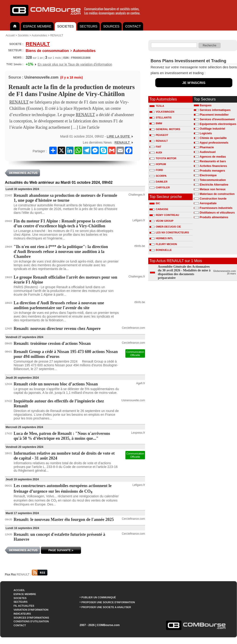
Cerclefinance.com (133, 328)
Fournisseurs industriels (216, 208)
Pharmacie (207, 147)
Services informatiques (215, 110)
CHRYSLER (160, 187)
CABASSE (159, 209)
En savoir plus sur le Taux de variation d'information (75, 64)
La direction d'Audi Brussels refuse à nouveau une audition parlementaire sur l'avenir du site (59, 305)
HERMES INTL (161, 238)
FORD (156, 170)
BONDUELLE (161, 250)
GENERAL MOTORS (165, 129)
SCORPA (158, 176)
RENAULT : (32, 575)
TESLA (157, 106)
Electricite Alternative (214, 185)
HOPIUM (158, 164)
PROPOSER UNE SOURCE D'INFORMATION (108, 602)
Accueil (10, 35)
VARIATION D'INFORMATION (31, 610)
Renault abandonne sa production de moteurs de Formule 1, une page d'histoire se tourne (65, 198)
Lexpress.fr (138, 433)
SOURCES (111, 26)
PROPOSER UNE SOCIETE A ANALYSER (106, 607)
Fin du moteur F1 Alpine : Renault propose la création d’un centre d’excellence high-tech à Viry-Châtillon (62, 223)
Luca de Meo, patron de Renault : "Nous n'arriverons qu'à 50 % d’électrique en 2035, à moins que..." (62, 436)
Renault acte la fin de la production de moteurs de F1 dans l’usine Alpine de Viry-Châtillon (72, 90)
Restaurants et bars (213, 161)
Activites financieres (213, 166)
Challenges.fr (137, 195)
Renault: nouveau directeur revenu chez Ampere (57, 329)
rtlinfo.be (140, 246)
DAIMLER (158, 182)
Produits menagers (212, 171)
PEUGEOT (159, 135)
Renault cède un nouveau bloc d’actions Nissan (56, 384)
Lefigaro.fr (139, 220)
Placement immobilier (214, 115)
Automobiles (39, 35)
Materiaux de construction (217, 194)
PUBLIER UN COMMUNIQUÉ (99, 597)
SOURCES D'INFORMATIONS (31, 618)
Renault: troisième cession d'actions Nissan (52, 343)
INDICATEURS (22, 614)
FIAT (155, 147)
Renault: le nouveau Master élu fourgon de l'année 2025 (64, 519)
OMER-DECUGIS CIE (165, 227)
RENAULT (57, 35)
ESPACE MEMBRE (37, 26)
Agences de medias (213, 157)
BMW (156, 123)
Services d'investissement (217, 119)
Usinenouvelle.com (41, 77)
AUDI (156, 152)
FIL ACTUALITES (24, 606)
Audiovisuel (208, 152)
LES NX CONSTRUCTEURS (169, 232)
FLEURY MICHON (163, 244)
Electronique (208, 175)
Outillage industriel (212, 129)
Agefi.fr (141, 383)
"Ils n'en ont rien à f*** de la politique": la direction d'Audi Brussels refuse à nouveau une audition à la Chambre (61, 252)
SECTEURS (88, 26)
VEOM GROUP (161, 221)
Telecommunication (213, 180)
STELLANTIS (161, 118)
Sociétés (23, 35)
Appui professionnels (214, 143)
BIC (155, 203)
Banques (206, 105)
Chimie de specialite (213, 138)
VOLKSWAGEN (162, 112)
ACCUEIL (19, 590)
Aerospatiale (208, 203)
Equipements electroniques (218, 124)
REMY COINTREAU (164, 215)
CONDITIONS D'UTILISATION (31, 621)
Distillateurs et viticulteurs (217, 213)
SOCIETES (65, 26)
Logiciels (206, 133)
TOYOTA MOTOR (163, 158)
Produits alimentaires (214, 217)
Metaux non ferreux (213, 189)
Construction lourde (213, 199)
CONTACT (133, 26)
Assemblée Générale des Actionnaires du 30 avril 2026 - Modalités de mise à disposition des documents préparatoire (184, 272)
